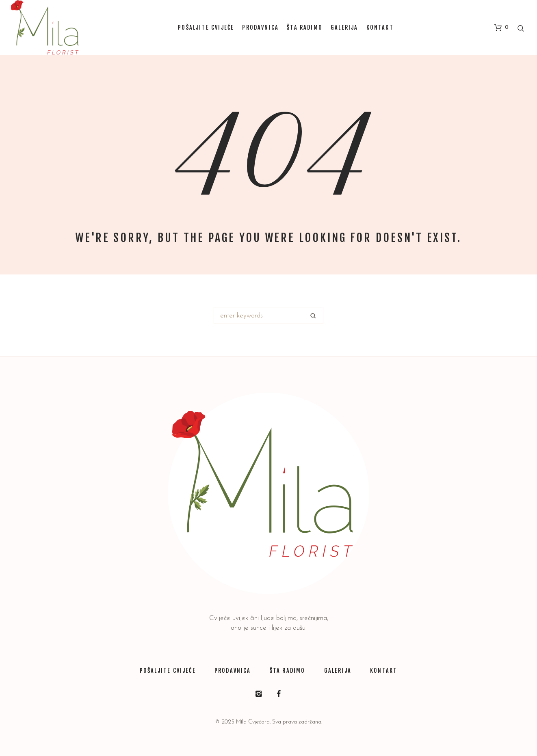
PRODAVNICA (233, 671)
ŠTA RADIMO (288, 671)
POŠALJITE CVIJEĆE (168, 671)
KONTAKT (384, 671)
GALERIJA (338, 671)
